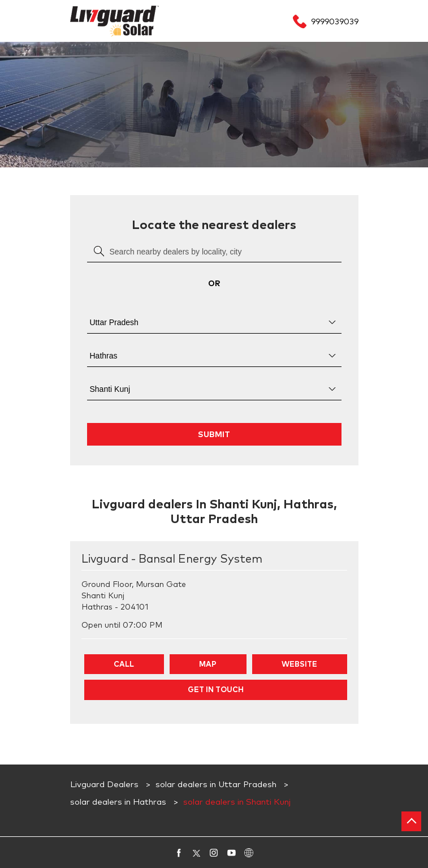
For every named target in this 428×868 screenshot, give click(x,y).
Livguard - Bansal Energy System (172, 559)
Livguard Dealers (105, 785)
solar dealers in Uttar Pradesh (216, 785)
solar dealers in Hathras (118, 802)
